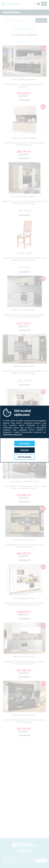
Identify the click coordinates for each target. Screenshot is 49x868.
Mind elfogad (24, 443)
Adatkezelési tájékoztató (12, 434)
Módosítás (25, 450)
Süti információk (24, 457)
